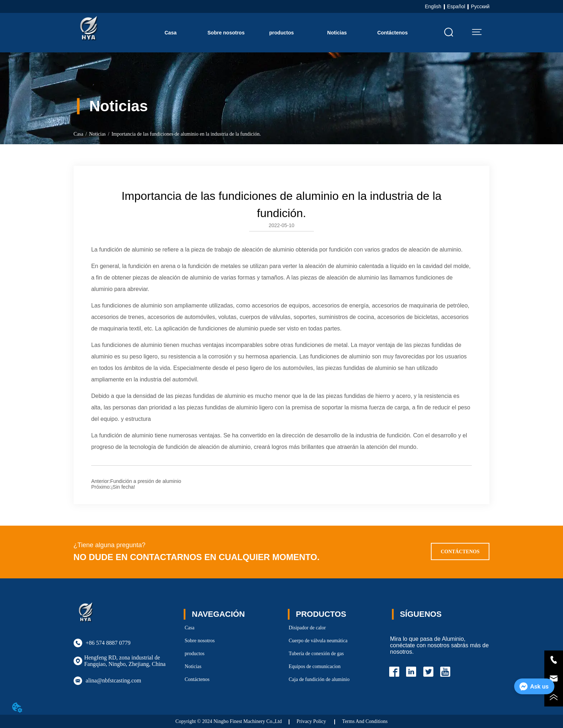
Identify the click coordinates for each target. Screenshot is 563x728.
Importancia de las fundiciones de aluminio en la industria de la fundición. (186, 134)
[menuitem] (282, 33)
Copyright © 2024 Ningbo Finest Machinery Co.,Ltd (229, 721)
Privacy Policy (312, 721)
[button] (281, 33)
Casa (78, 134)
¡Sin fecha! (123, 487)
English (433, 6)
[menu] (282, 33)
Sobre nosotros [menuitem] (226, 33)
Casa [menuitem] (170, 33)
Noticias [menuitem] (337, 33)
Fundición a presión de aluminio (146, 481)
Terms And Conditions (365, 721)
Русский (480, 6)
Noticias (97, 134)
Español (456, 6)
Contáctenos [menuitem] (393, 33)
